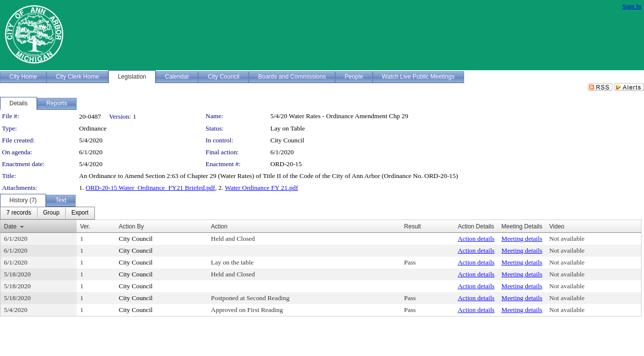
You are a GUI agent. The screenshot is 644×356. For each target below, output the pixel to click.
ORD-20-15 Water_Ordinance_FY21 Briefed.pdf (150, 188)
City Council (287, 140)
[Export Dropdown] (80, 213)
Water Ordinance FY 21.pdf (261, 188)
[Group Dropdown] (51, 213)
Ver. (85, 226)
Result (413, 226)
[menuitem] (19, 213)
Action (219, 226)
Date (10, 226)
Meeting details (522, 239)
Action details (476, 239)
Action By (131, 226)
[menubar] (47, 213)
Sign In (632, 6)
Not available (567, 239)
